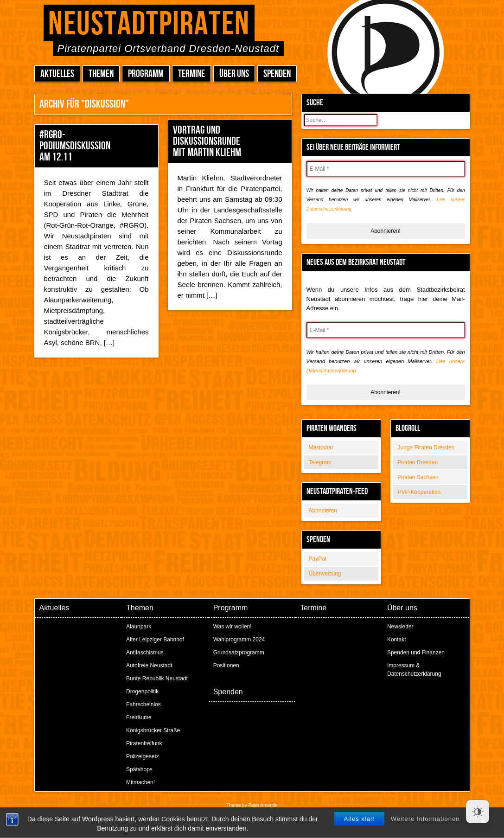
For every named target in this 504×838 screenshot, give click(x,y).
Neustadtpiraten (149, 24)
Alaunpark (139, 627)
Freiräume (139, 717)
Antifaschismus (145, 652)
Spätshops (139, 769)
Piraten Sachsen (418, 477)
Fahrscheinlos (144, 704)
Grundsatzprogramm (239, 652)
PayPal (318, 559)
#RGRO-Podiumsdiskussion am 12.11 (75, 146)
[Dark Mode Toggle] (478, 812)
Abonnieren (323, 511)
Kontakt (397, 640)
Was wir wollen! (233, 627)
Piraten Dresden (418, 462)
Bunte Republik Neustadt (157, 678)
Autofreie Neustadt (149, 665)
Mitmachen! (140, 782)
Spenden (277, 74)
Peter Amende (263, 805)
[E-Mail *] (386, 169)
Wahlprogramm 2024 (239, 640)
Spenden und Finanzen (416, 652)
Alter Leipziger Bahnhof (155, 640)
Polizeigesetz (143, 756)
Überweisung (325, 574)
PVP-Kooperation (419, 492)
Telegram (320, 462)
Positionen (226, 665)
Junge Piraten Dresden (426, 448)
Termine (191, 74)
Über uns (234, 74)
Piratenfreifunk (144, 743)
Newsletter (400, 627)
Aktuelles (57, 74)
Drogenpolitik (142, 691)
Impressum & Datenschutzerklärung (414, 670)
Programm (146, 74)
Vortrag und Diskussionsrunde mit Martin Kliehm (207, 141)
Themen (101, 74)
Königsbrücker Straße (153, 730)
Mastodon (321, 448)
